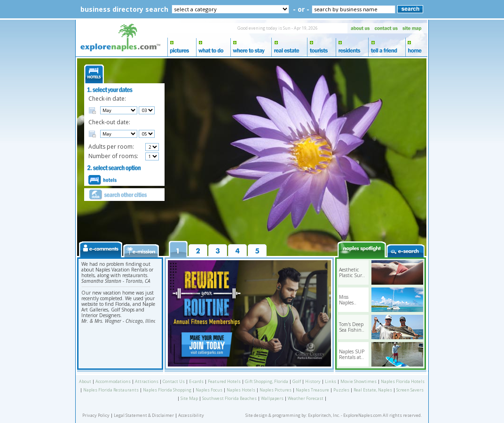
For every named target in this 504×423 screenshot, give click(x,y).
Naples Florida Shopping (167, 390)
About (85, 381)
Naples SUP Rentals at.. (352, 354)
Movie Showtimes (358, 381)
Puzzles (341, 390)
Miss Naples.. (348, 300)
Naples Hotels (241, 390)
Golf (297, 381)
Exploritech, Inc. (324, 415)
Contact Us (174, 381)
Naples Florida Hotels (403, 381)
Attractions (147, 381)
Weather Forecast (306, 398)
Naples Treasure (312, 390)
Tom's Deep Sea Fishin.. (352, 327)
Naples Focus (209, 390)
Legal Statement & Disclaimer (144, 415)
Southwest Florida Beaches (229, 398)
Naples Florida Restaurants (111, 390)
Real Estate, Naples (373, 390)
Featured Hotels (224, 381)
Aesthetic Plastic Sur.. (352, 272)
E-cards (196, 381)
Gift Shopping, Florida (267, 381)
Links (331, 381)
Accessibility (191, 415)
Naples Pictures (276, 390)
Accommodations (113, 381)
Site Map (189, 398)
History (313, 381)
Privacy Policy (96, 415)
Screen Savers (410, 390)
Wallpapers (272, 398)
